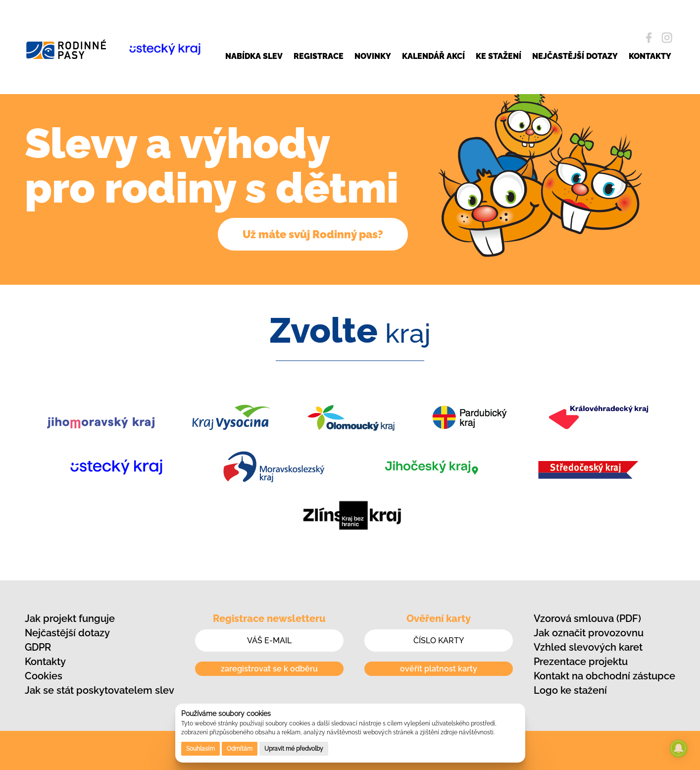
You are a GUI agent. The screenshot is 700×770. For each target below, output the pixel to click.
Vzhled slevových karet (588, 647)
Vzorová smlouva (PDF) (587, 618)
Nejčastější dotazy (67, 633)
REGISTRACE (319, 56)
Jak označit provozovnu (589, 633)
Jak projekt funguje (70, 618)
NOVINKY (373, 56)
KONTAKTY (650, 56)
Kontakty (45, 662)
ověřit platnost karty (439, 669)
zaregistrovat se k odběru (269, 669)
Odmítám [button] (240, 749)
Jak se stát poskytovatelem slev (100, 690)
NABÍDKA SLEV (254, 56)
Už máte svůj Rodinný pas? (313, 234)
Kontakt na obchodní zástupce (604, 676)
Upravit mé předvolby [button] (294, 749)
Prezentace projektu (581, 662)
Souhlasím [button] (200, 749)
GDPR (38, 647)
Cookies (44, 676)
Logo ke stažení (570, 690)
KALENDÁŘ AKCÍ (433, 56)
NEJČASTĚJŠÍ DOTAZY (575, 56)
